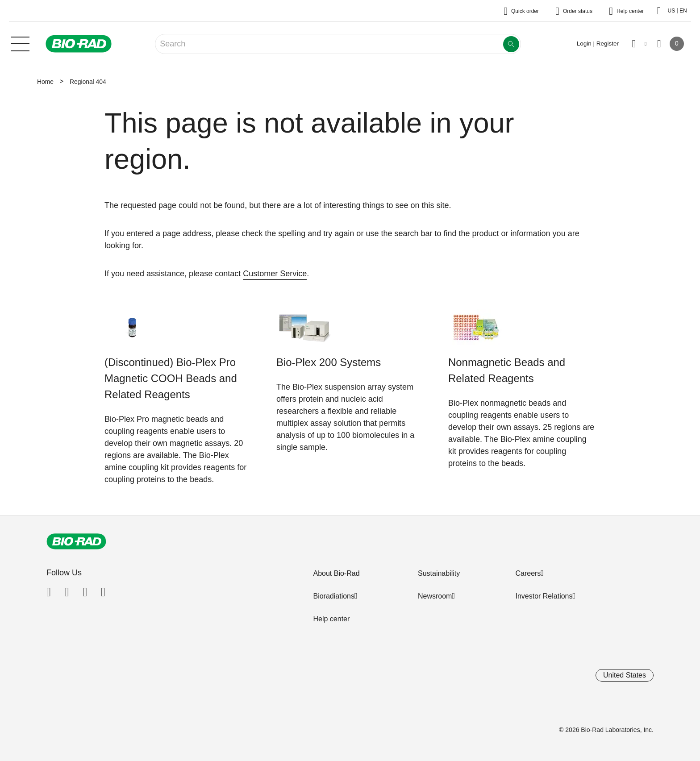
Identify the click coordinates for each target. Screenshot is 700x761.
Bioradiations (334, 596)
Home (45, 82)
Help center (331, 619)
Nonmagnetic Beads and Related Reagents (507, 370)
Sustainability (439, 573)
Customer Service (275, 274)
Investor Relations (544, 596)
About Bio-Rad (336, 573)
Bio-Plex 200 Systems (329, 362)
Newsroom (435, 596)
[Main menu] (20, 43)
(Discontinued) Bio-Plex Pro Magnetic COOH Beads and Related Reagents (171, 378)
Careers (528, 573)
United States (625, 675)
